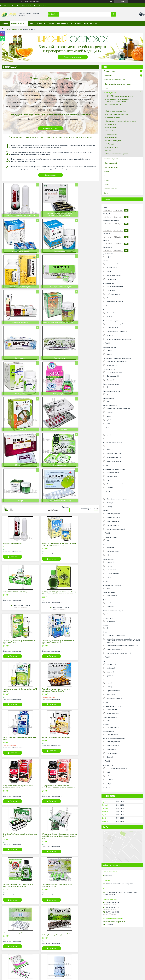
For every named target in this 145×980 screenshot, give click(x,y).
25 (89, 822)
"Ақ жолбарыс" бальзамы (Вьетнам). (81, 436)
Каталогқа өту (51, 175)
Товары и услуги (110, 71)
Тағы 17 (108, 581)
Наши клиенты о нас (92, 23)
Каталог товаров (18, 23)
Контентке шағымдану (86, 978)
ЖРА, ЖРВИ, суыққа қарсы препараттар (120, 96)
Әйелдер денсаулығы (114, 141)
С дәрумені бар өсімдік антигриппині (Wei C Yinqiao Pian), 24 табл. (17, 688)
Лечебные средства (46, 953)
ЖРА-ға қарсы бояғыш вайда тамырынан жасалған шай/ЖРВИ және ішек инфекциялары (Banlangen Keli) (50, 639)
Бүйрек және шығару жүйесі (116, 111)
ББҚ (106, 88)
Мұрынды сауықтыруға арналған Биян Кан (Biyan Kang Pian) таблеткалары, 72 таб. (49, 438)
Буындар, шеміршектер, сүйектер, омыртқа (121, 121)
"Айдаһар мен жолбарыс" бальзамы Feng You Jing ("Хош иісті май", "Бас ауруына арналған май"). (17, 489)
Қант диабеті (111, 131)
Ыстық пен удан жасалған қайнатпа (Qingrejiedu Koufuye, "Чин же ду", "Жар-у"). (83, 689)
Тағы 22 (108, 533)
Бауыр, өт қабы (111, 108)
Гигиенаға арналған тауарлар (115, 80)
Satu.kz (82, 976)
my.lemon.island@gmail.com (115, 922)
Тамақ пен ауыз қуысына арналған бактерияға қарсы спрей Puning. (48, 488)
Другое (42, 965)
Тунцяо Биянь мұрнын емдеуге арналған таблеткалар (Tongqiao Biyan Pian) (50, 539)
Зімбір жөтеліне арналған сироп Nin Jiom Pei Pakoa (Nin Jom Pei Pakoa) (50, 587)
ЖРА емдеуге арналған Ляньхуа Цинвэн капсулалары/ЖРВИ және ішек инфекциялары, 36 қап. (50, 792)
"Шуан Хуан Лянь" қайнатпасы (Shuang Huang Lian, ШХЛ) (16, 637)
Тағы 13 (108, 788)
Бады (41, 949)
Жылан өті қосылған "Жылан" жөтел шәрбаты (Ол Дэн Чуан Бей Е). (81, 791)
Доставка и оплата (65, 23)
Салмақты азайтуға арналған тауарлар (118, 84)
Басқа (107, 172)
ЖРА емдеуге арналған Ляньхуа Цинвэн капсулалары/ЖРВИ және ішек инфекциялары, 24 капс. (83, 739)
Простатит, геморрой (113, 118)
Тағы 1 (107, 702)
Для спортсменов (46, 959)
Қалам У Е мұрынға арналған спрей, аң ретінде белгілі (82, 539)
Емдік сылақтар (111, 137)
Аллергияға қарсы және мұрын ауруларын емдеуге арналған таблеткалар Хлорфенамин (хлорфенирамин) (47, 740)
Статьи (78, 23)
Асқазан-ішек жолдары (114, 105)
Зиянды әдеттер (112, 147)
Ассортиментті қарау (51, 128)
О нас (32, 23)
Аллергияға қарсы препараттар (117, 154)
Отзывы (51, 23)
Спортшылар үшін (111, 163)
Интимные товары (46, 956)
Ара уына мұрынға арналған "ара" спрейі (17, 586)
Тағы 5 (107, 428)
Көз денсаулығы (112, 134)
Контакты (41, 23)
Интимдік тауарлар (112, 159)
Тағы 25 (108, 343)
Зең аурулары (111, 124)
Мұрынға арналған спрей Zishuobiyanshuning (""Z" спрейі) (14, 539)
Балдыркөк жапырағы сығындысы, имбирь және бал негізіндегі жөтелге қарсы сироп (17, 792)
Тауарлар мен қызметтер (14, 29)
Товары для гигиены (47, 943)
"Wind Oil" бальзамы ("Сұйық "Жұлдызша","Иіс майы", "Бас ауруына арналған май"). (82, 639)
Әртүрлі (109, 150)
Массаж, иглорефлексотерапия (50, 962)
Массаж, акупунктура (112, 167)
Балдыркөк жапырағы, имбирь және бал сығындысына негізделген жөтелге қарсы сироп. (83, 588)
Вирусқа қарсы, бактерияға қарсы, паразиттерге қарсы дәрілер (118, 100)
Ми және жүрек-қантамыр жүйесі (118, 114)
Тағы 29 (108, 657)
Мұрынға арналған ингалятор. (13, 436)
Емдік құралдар (111, 93)
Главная (5, 23)
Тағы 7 (107, 306)
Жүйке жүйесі (111, 144)
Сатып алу (14, 450)
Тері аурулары (111, 127)
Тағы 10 (108, 492)
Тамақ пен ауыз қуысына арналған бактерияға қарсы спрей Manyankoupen (83, 488)
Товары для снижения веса (49, 946)
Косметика (109, 75)
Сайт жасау (29, 2)
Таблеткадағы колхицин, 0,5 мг (47, 687)
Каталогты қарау (50, 878)
